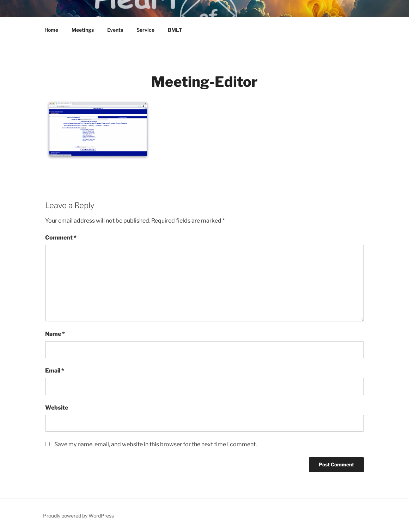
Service (145, 30)
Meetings (83, 30)
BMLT (175, 30)
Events (115, 30)
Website (57, 408)
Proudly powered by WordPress (78, 516)
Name (55, 334)
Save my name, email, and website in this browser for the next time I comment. (155, 444)
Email (55, 371)
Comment (61, 238)
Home (51, 30)
